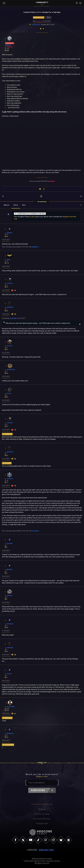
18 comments (42, 201)
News (49, 17)
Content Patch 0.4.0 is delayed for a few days (30, 213)
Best (24, 205)
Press (42, 809)
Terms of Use (42, 814)
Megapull (39, 21)
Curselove (35, 531)
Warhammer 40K (39, 17)
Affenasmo (37, 25)
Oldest (16, 205)
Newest (6, 205)
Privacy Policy (42, 819)
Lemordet (13, 318)
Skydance (35, 247)
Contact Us (42, 823)
